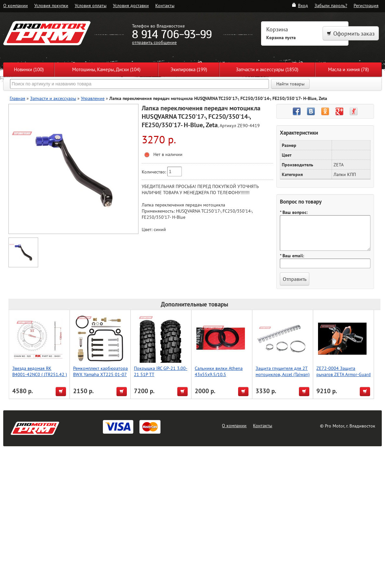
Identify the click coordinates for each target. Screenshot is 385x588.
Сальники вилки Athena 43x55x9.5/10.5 (219, 371)
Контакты (165, 5)
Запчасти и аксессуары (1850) (267, 69)
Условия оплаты (91, 5)
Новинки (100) (29, 69)
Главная (17, 98)
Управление (93, 98)
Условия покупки (51, 5)
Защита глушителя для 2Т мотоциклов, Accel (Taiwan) (283, 371)
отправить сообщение (154, 42)
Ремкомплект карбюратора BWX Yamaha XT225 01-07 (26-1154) (100, 374)
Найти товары (290, 84)
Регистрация (366, 5)
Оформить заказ (351, 33)
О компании (16, 5)
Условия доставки (131, 5)
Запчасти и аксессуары (53, 98)
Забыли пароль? (331, 5)
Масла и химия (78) (348, 69)
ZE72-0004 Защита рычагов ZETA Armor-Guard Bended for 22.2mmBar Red (344, 374)
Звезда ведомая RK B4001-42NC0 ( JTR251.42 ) (40, 371)
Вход (300, 5)
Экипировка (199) (189, 69)
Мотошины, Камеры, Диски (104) (106, 69)
